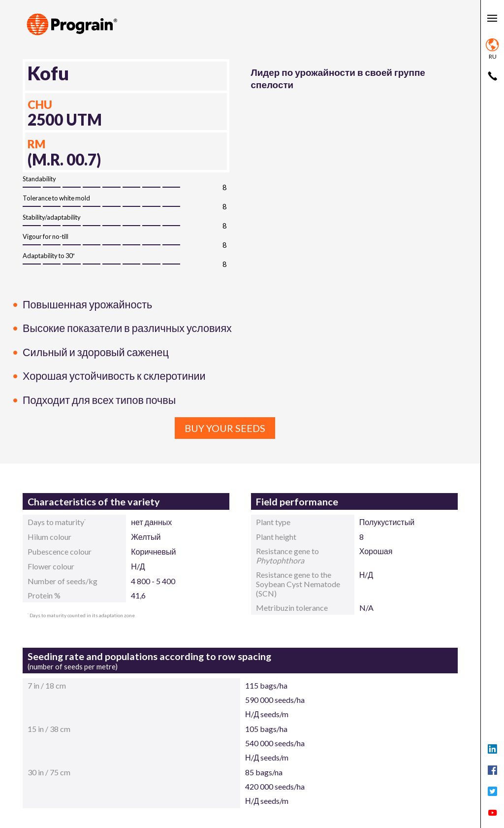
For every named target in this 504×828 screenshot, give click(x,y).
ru (492, 49)
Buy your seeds (225, 428)
